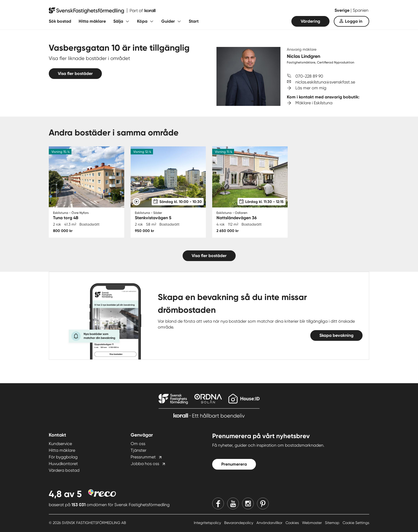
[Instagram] (248, 503)
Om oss (138, 444)
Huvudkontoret (63, 464)
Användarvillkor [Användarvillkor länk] (270, 523)
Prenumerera (234, 464)
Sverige (343, 10)
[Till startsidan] (102, 11)
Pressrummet (143, 457)
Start (194, 21)
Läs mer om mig (311, 88)
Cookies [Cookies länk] (293, 523)
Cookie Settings (356, 523)
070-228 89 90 (309, 76)
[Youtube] (233, 503)
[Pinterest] (263, 503)
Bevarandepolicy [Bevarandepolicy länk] (239, 523)
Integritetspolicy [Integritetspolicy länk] (208, 523)
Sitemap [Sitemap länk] (333, 523)
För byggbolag (63, 457)
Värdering (310, 21)
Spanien (361, 10)
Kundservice (60, 444)
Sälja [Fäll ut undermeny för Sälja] (118, 21)
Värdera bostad (64, 470)
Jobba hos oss (145, 464)
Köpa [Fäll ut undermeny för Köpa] (142, 21)
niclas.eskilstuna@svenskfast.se (325, 82)
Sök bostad (60, 21)
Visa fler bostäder (75, 73)
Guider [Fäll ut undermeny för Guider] (168, 21)
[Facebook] (218, 503)
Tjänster (138, 450)
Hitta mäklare (92, 21)
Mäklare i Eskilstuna (314, 103)
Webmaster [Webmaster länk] (312, 523)
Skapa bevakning (336, 335)
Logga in (354, 21)
